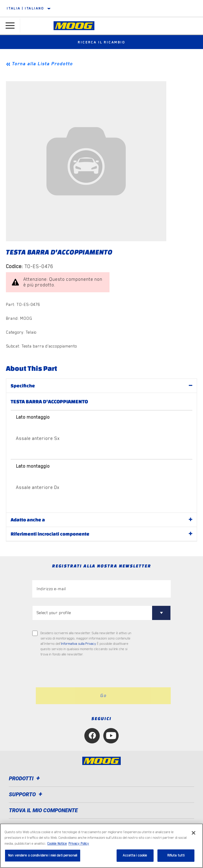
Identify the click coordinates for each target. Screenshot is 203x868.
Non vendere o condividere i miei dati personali (43, 855)
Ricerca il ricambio (101, 42)
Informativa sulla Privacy (78, 644)
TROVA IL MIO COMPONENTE (43, 810)
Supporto (26, 794)
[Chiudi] (194, 833)
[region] (101, 846)
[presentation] (82, 672)
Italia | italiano (25, 8)
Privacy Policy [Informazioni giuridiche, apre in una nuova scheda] (79, 844)
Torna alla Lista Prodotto (42, 64)
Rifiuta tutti (176, 855)
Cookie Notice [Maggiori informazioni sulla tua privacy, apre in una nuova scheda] (57, 844)
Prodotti (25, 778)
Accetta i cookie (135, 855)
